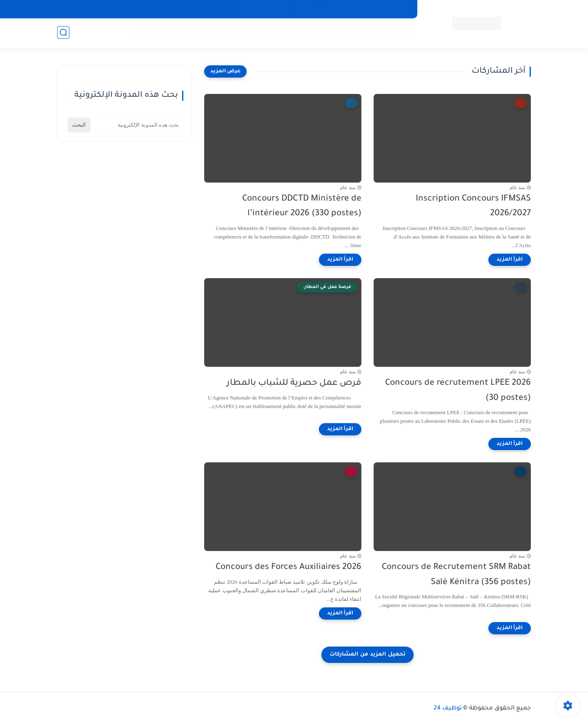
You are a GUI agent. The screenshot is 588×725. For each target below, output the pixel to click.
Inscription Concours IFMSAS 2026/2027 (473, 207)
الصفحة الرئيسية (383, 33)
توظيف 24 (448, 709)
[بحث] (63, 33)
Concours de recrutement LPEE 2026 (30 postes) (458, 391)
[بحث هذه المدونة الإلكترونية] (137, 125)
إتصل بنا (307, 9)
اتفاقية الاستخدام (266, 9)
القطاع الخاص (273, 33)
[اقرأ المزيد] (510, 260)
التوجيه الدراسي (222, 33)
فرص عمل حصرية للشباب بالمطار (294, 383)
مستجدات (178, 33)
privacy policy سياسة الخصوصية (368, 9)
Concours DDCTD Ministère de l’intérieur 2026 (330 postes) (302, 207)
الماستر (146, 33)
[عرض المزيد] (225, 71)
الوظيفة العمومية (326, 33)
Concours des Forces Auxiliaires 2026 (288, 568)
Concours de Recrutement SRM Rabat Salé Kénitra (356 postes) (456, 575)
